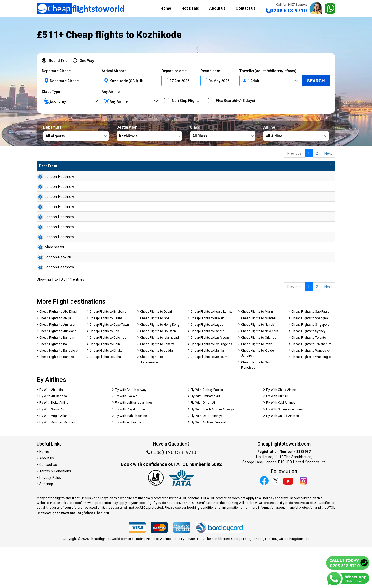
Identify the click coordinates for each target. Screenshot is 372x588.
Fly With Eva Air (126, 438)
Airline (296, 133)
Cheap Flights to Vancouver (311, 392)
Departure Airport (57, 71)
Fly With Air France (128, 464)
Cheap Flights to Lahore (207, 372)
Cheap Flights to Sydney (308, 372)
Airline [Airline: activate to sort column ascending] (113, 166)
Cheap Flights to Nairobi (258, 366)
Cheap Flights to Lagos (207, 366)
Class (223, 133)
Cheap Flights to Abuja (55, 360)
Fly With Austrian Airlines (57, 464)
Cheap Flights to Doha (105, 398)
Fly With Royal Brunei (130, 451)
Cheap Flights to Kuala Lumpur (212, 353)
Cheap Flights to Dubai (156, 353)
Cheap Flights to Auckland (58, 372)
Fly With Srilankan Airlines (284, 451)
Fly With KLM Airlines (281, 444)
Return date (210, 71)
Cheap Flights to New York (259, 372)
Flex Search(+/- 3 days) (234, 101)
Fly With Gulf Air (277, 438)
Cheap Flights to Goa (155, 360)
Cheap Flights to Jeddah (157, 392)
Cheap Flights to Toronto (309, 379)
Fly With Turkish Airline (131, 457)
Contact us (246, 8)
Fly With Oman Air (203, 444)
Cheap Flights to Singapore (310, 366)
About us (217, 8)
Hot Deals (190, 8)
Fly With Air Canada (53, 438)
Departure (76, 133)
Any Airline (111, 92)
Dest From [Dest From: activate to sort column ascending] (48, 166)
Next (328, 153)
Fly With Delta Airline (54, 444)
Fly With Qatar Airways (207, 457)
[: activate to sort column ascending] (312, 166)
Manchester (49, 276)
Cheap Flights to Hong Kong (160, 366)
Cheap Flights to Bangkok (57, 398)
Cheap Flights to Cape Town (109, 366)
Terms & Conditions (55, 512)
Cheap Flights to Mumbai (259, 360)
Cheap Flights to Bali (54, 385)
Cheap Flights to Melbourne (210, 398)
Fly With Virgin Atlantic (55, 457)
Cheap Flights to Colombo (108, 379)
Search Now (316, 179)
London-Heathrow (54, 177)
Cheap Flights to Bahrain (57, 379)
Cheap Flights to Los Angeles (211, 385)
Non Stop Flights (184, 101)
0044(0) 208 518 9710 (171, 494)
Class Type (51, 92)
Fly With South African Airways (212, 451)
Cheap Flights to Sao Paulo (310, 353)
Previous (294, 153)
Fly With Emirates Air (205, 438)
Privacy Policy (50, 519)
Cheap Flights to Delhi (105, 385)
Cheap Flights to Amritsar (57, 366)
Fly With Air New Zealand (208, 464)
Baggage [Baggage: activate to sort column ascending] (220, 166)
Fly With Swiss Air (52, 451)
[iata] (182, 520)
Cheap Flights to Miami (257, 353)
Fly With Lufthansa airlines (134, 444)
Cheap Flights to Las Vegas (210, 379)
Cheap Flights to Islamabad (159, 379)
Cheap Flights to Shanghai (310, 360)
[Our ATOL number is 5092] (156, 520)
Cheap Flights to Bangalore (59, 392)
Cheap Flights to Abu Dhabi (58, 353)
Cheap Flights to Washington (312, 398)
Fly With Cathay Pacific (207, 431)
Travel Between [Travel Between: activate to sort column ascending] (258, 166)
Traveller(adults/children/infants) (268, 71)
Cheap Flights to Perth (257, 385)
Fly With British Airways (132, 431)
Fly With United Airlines (282, 457)
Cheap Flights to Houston (158, 372)
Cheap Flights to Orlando (259, 379)
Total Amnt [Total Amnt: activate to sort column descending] (187, 166)
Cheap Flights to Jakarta (157, 385)
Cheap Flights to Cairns (106, 360)
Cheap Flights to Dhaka (106, 392)
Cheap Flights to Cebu (105, 372)
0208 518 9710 (286, 8)
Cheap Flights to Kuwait (207, 360)
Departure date (174, 71)
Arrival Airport (114, 71)
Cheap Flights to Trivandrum (311, 385)
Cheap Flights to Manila (207, 392)
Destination (149, 133)
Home (166, 8)
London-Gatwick (52, 290)
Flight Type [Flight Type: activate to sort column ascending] (153, 166)
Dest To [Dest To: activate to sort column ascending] (86, 166)
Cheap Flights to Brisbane (108, 353)
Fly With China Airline (281, 431)
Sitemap (46, 525)
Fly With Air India (51, 431)
